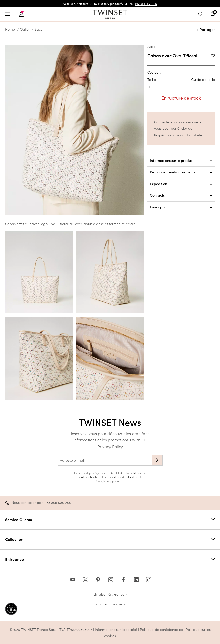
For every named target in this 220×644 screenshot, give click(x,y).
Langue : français (110, 604)
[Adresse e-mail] (105, 460)
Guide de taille (203, 80)
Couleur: (154, 72)
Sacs (38, 29)
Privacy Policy (110, 446)
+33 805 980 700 (58, 503)
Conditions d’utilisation (122, 477)
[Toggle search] (202, 14)
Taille (181, 80)
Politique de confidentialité (162, 629)
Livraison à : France (110, 594)
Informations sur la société (116, 629)
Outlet (25, 29)
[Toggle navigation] (9, 14)
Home (10, 29)
